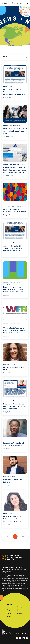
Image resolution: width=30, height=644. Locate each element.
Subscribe (20, 613)
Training (19, 607)
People (9, 610)
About (9, 607)
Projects (10, 613)
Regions (9, 616)
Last (23, 537)
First (7, 537)
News (19, 610)
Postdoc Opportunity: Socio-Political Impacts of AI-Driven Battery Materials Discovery (14, 289)
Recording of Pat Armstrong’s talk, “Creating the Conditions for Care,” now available (15, 406)
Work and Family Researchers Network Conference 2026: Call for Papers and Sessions (14, 330)
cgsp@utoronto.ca (7, 572)
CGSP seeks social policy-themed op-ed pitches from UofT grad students (15, 131)
